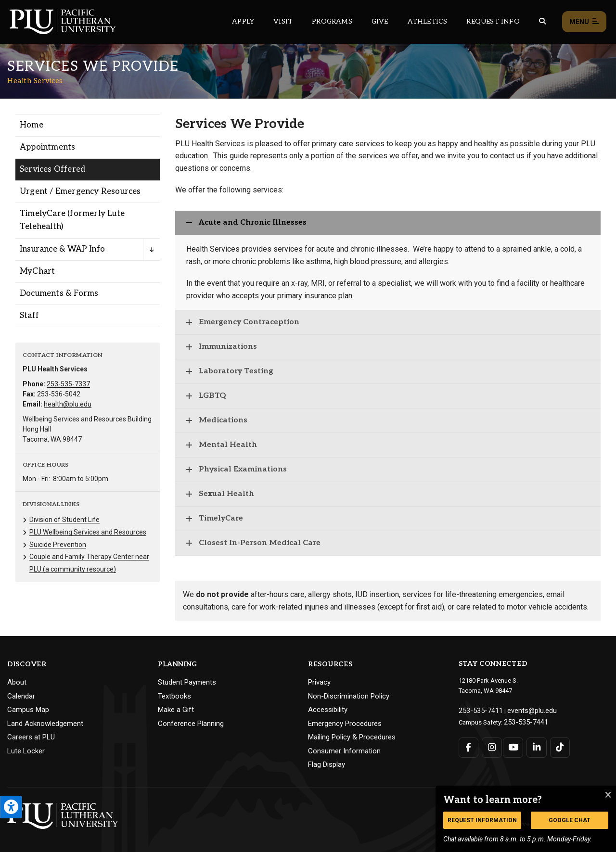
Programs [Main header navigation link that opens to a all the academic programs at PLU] (332, 21)
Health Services (35, 81)
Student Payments (187, 682)
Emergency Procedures (345, 724)
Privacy (319, 682)
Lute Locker (26, 751)
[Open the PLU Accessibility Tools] (11, 807)
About (17, 682)
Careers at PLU (31, 737)
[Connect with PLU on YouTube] (512, 745)
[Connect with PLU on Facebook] (468, 745)
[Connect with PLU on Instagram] (490, 745)
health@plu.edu (68, 404)
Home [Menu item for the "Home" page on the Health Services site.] (32, 125)
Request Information (482, 820)
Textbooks (174, 696)
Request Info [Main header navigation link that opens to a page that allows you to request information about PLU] (493, 21)
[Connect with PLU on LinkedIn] (534, 745)
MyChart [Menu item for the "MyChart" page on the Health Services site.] (37, 271)
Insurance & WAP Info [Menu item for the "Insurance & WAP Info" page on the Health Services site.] (62, 249)
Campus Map (28, 710)
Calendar (21, 696)
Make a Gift (176, 710)
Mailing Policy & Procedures (352, 737)
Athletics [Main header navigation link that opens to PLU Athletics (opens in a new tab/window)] (428, 21)
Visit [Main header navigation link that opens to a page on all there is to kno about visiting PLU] (283, 21)
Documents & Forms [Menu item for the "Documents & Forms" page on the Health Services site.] (59, 293)
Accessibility (328, 710)
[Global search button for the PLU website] (542, 21)
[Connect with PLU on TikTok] (556, 745)
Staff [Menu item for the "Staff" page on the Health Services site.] (29, 316)
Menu (584, 22)
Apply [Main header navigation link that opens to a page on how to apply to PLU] (243, 21)
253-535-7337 (68, 384)
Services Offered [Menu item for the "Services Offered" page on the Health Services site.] (52, 169)
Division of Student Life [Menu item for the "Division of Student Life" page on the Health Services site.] (64, 520)
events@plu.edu (523, 710)
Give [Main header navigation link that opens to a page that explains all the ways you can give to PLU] (380, 21)
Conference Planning (191, 724)
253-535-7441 (523, 720)
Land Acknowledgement (45, 724)
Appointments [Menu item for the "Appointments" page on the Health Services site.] (47, 147)
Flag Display (327, 764)
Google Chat (570, 820)
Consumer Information (344, 751)
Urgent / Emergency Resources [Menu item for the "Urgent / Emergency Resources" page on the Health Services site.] (80, 191)
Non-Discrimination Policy (349, 696)
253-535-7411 (477, 710)
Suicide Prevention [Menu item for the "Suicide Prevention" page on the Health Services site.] (58, 545)
